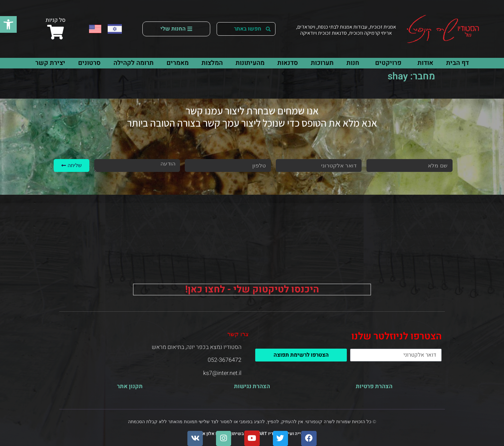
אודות (424, 63)
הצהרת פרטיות (374, 386)
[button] (8, 24)
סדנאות (288, 63)
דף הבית (458, 63)
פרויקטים (387, 63)
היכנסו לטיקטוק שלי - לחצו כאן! (252, 290)
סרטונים (89, 63)
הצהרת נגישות (252, 386)
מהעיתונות (250, 63)
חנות (353, 63)
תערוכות (322, 63)
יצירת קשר (50, 63)
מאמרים (178, 63)
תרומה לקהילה (134, 63)
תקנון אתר (130, 386)
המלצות (212, 63)
